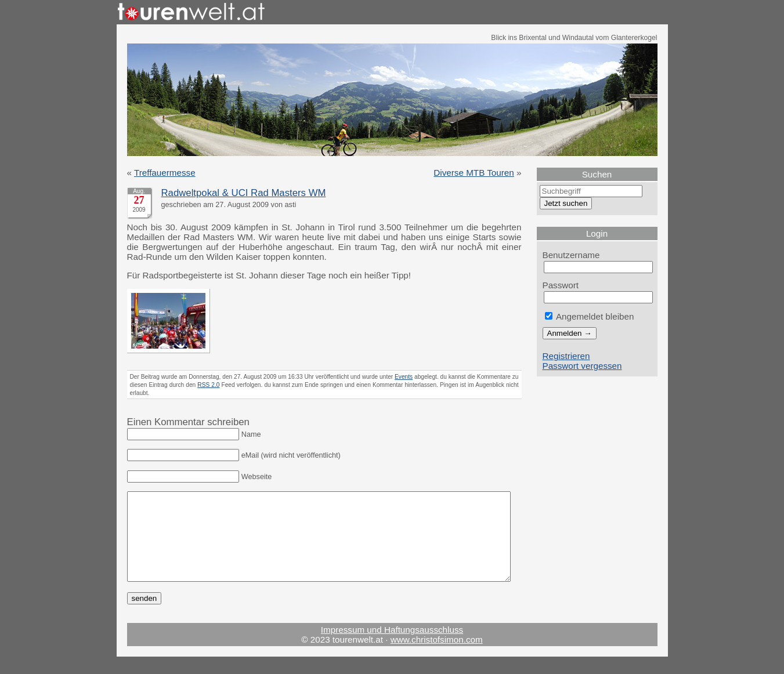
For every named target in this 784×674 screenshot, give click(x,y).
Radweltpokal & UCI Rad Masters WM (244, 193)
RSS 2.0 (208, 385)
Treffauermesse (165, 173)
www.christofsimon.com (437, 657)
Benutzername (571, 255)
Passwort (561, 285)
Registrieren (566, 356)
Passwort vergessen (582, 366)
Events (404, 377)
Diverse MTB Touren (474, 173)
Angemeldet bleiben (590, 316)
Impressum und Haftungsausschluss (392, 647)
